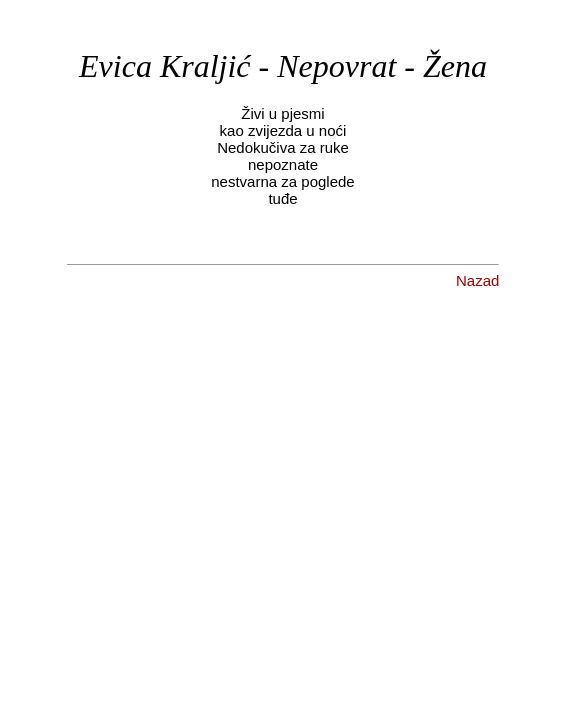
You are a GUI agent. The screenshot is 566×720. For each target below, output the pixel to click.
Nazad (477, 280)
